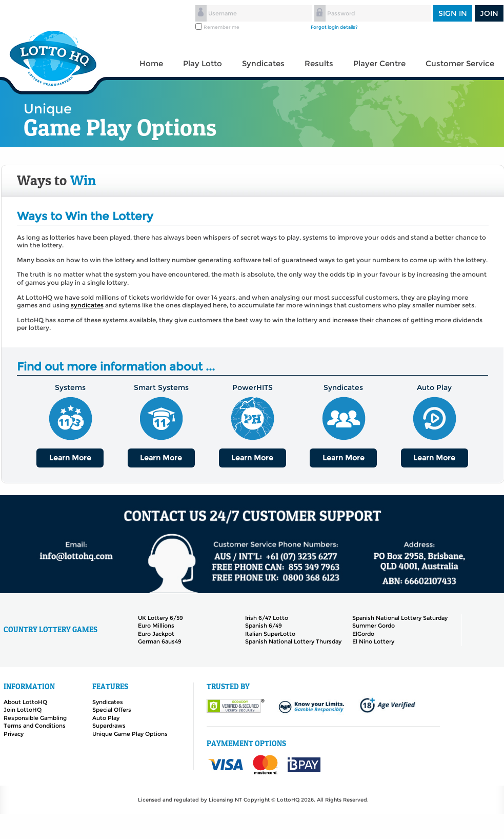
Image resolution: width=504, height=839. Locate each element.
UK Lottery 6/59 (160, 618)
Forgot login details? (334, 27)
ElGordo (363, 634)
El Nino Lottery (373, 641)
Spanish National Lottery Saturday (400, 618)
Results (319, 63)
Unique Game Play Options (130, 734)
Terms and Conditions (35, 726)
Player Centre (379, 63)
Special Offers (112, 710)
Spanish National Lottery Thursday (293, 641)
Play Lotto (203, 63)
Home (151, 63)
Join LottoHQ (23, 710)
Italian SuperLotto (270, 634)
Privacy (14, 734)
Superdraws (109, 726)
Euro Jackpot (156, 634)
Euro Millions (156, 626)
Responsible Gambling (35, 718)
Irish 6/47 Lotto (267, 618)
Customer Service (460, 63)
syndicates (87, 305)
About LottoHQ (25, 702)
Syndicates (263, 63)
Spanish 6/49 (264, 626)
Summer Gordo (374, 626)
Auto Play (106, 718)
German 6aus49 (160, 641)
